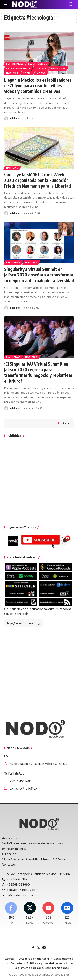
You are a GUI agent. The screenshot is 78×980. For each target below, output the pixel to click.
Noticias (12, 73)
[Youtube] (48, 914)
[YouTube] (44, 948)
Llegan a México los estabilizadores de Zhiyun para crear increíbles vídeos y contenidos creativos (38, 86)
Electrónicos (38, 64)
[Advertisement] (39, 480)
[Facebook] (11, 914)
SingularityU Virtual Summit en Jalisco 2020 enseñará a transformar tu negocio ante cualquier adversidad (39, 275)
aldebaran (15, 119)
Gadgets (41, 69)
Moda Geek (58, 69)
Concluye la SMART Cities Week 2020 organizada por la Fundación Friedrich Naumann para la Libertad (37, 180)
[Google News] (67, 914)
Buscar (66, 423)
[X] (30, 914)
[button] (8, 4)
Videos (41, 73)
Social (27, 73)
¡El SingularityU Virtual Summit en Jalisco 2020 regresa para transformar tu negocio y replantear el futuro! (38, 372)
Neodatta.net (62, 975)
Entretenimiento (18, 69)
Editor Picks (15, 64)
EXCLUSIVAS (13, 263)
